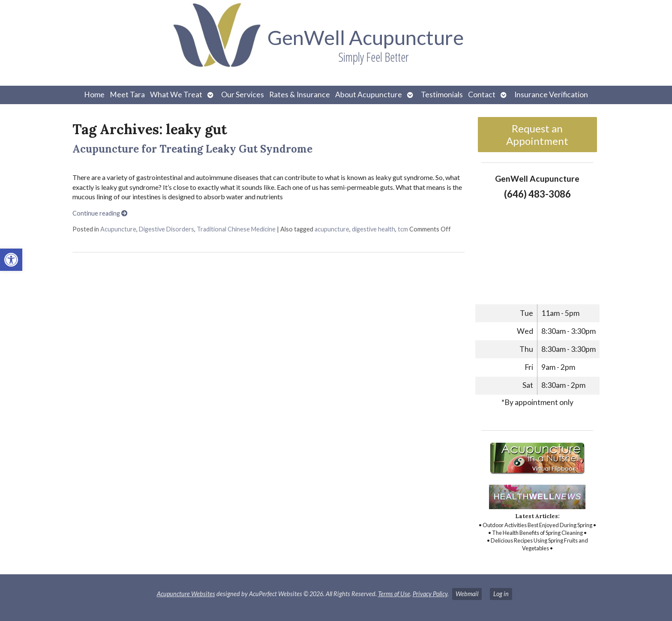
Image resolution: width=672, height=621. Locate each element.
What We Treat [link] (176, 94)
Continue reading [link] (100, 213)
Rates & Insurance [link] (300, 94)
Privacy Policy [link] (430, 594)
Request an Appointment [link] (537, 135)
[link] (11, 260)
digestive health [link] (373, 229)
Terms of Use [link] (394, 594)
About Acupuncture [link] (369, 94)
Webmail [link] (467, 594)
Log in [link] (501, 594)
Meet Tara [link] (127, 94)
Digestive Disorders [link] (166, 229)
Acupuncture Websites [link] (186, 594)
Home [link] (94, 94)
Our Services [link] (243, 94)
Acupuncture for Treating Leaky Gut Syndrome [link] (192, 149)
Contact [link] (482, 94)
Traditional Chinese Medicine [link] (236, 229)
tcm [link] (403, 229)
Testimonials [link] (442, 94)
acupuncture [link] (332, 229)
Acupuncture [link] (118, 229)
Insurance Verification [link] (551, 94)
